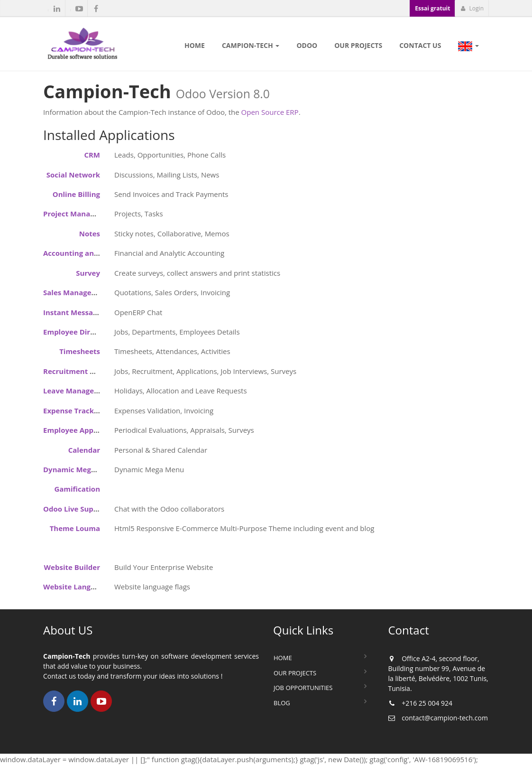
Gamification (77, 489)
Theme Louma (75, 528)
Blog (282, 703)
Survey (88, 273)
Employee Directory (78, 332)
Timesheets (80, 351)
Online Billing (76, 194)
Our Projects (295, 673)
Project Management (80, 214)
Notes (90, 233)
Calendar (84, 450)
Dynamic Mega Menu (80, 469)
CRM (92, 155)
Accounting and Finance (86, 253)
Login (472, 8)
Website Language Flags (85, 587)
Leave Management (78, 391)
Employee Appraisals (80, 430)
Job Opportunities (303, 688)
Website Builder (72, 567)
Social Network (73, 175)
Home (283, 658)
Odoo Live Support (76, 509)
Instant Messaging (75, 312)
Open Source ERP (270, 112)
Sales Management (77, 292)
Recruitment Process (80, 371)
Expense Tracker (72, 410)
